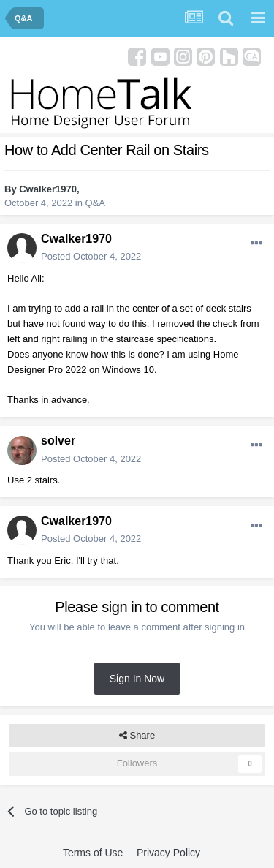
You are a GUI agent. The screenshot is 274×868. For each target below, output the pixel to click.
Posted (91, 256)
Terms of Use (93, 853)
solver (58, 441)
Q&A (95, 203)
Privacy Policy (168, 853)
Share (137, 736)
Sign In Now (137, 679)
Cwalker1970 (48, 189)
